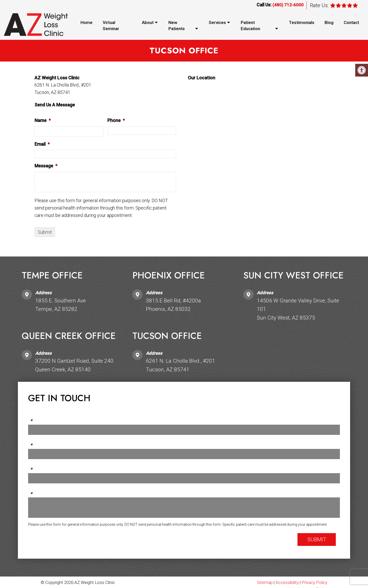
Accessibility (287, 583)
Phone (116, 121)
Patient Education (250, 26)
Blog (329, 22)
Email (42, 144)
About (148, 22)
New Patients (177, 26)
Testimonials (302, 22)
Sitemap (265, 583)
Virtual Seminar (111, 26)
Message (46, 166)
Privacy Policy (314, 583)
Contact (351, 22)
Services (217, 22)
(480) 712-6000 (288, 5)
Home (87, 22)
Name (43, 121)
